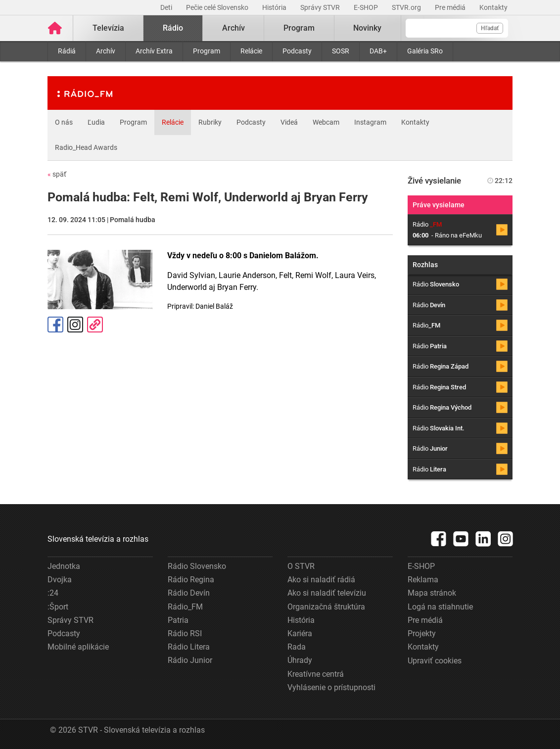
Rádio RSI (185, 633)
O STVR (301, 566)
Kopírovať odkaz (95, 325)
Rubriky (210, 122)
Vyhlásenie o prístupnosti (331, 687)
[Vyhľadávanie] (457, 28)
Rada (297, 647)
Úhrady (300, 660)
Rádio (173, 28)
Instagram (370, 122)
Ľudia (96, 122)
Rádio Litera (189, 647)
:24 (53, 593)
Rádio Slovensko (197, 566)
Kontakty (493, 7)
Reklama (423, 580)
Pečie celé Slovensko (218, 7)
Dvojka (60, 580)
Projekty (422, 633)
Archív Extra (154, 51)
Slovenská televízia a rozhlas (98, 539)
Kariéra (300, 633)
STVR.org (407, 7)
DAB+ (378, 51)
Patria (178, 620)
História (275, 7)
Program (207, 51)
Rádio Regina (191, 580)
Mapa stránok (432, 593)
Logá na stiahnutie (440, 607)
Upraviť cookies (435, 661)
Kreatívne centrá (316, 674)
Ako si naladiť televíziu (327, 593)
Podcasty (297, 51)
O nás (64, 122)
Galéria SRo (425, 51)
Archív (106, 51)
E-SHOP (367, 7)
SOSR (341, 51)
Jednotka (64, 566)
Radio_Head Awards (86, 147)
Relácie (251, 51)
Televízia (108, 28)
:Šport (58, 607)
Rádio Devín (189, 593)
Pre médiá (451, 7)
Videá (289, 122)
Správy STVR (321, 7)
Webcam (326, 122)
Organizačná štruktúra (326, 607)
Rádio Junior (190, 660)
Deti (167, 7)
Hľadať (490, 28)
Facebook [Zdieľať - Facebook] (55, 325)
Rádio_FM (185, 607)
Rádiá (67, 51)
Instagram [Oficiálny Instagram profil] (75, 325)
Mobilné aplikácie (78, 647)
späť (57, 174)
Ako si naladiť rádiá (321, 580)
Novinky (367, 28)
